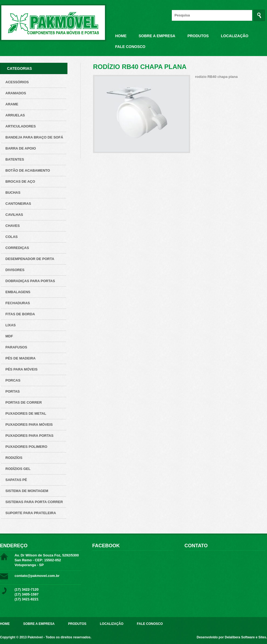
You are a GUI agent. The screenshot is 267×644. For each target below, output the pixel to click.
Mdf (9, 336)
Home (121, 36)
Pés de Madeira (20, 358)
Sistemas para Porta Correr (34, 502)
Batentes (15, 159)
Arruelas (15, 115)
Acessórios (17, 82)
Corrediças (17, 248)
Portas (13, 391)
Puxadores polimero (26, 447)
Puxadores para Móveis (29, 425)
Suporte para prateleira (31, 513)
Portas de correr (24, 402)
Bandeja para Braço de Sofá (34, 137)
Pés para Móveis (21, 369)
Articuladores (21, 126)
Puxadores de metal (26, 413)
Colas (12, 237)
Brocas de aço (20, 181)
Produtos (198, 36)
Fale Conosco (130, 47)
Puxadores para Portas (29, 436)
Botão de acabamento (28, 170)
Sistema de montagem (27, 491)
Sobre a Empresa (157, 36)
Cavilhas (14, 215)
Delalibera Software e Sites (245, 637)
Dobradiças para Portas (30, 281)
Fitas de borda (20, 314)
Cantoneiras (18, 204)
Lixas (11, 325)
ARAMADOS (16, 93)
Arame (12, 104)
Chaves (13, 226)
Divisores (15, 270)
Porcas (13, 380)
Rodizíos (14, 458)
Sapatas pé (16, 480)
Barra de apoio (21, 148)
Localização (235, 36)
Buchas (13, 193)
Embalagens (18, 292)
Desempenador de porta (30, 259)
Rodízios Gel (18, 469)
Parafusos (16, 347)
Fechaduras (18, 303)
